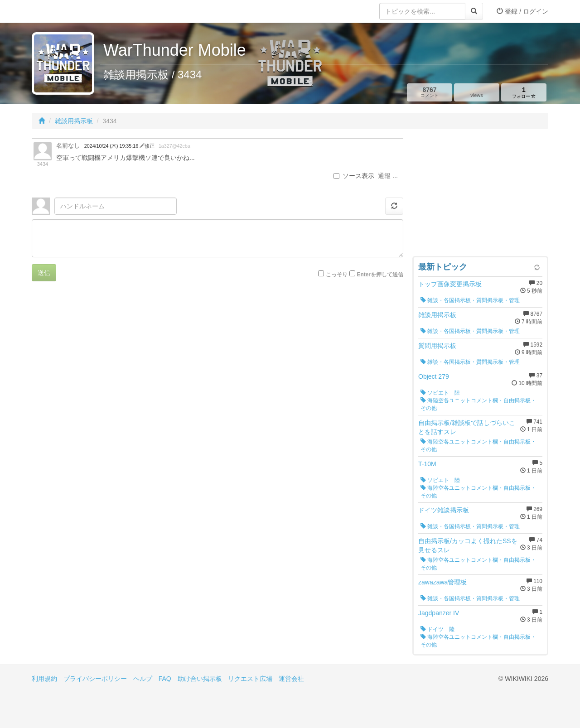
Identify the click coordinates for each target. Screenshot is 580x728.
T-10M (427, 464)
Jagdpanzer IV (439, 613)
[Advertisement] (480, 195)
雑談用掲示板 (74, 121)
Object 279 (434, 376)
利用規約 (44, 679)
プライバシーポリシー (95, 679)
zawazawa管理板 (442, 582)
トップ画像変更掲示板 (450, 284)
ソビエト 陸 (440, 393)
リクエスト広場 (250, 679)
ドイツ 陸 (437, 629)
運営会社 (291, 679)
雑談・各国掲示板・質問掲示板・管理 (470, 300)
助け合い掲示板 (200, 679)
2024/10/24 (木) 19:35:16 (112, 146)
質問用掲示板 (437, 346)
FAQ (165, 679)
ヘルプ (143, 679)
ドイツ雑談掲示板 (444, 510)
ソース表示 (354, 176)
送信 (44, 273)
